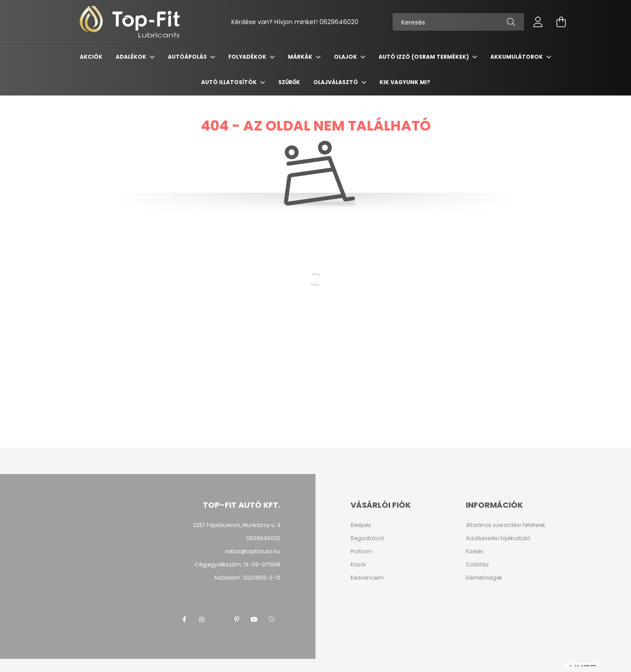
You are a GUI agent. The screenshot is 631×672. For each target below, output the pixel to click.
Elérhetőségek (484, 578)
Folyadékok (248, 57)
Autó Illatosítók (230, 82)
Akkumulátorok (517, 57)
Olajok (346, 57)
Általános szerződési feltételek (505, 525)
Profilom (361, 552)
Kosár (358, 565)
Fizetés (475, 552)
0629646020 (339, 22)
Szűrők (289, 82)
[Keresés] (458, 22)
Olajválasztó (336, 82)
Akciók (91, 57)
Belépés (361, 525)
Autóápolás (188, 57)
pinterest (237, 619)
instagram (202, 619)
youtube (254, 619)
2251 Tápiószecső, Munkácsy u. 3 (237, 525)
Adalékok (132, 57)
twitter (219, 619)
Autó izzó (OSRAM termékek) (424, 57)
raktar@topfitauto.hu (253, 551)
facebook (184, 619)
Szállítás (477, 565)
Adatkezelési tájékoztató (498, 538)
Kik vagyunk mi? (405, 82)
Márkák (301, 57)
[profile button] (538, 22)
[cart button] (561, 22)
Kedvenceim (367, 578)
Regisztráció (367, 538)
